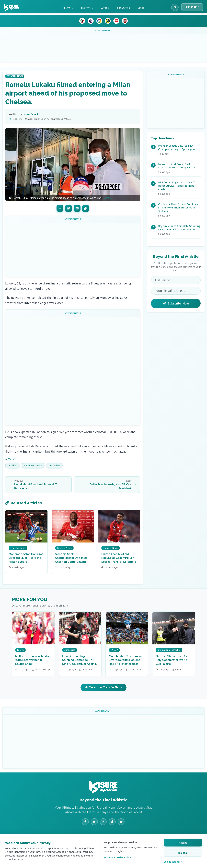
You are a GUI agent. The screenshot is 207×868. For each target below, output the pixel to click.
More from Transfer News (104, 688)
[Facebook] (60, 208)
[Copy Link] (86, 208)
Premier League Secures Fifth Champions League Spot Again (176, 147)
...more (108, 198)
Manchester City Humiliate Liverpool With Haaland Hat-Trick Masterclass (127, 660)
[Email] (77, 208)
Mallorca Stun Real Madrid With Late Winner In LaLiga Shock (33, 660)
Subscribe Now (176, 303)
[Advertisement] (103, 45)
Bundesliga (70, 650)
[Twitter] (69, 208)
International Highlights (169, 650)
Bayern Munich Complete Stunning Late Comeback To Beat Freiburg (179, 228)
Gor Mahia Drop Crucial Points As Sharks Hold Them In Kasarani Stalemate (178, 208)
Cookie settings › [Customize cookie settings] (173, 862)
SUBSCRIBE (192, 7)
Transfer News (15, 76)
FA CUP (114, 650)
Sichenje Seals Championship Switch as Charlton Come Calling (71, 558)
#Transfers (54, 465)
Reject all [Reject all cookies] (183, 853)
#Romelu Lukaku (33, 465)
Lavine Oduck (30, 114)
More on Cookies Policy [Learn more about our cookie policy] (117, 857)
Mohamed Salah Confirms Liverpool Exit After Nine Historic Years (26, 558)
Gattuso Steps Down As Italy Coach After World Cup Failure (172, 660)
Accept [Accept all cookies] (183, 843)
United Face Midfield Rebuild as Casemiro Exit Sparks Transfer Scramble (119, 558)
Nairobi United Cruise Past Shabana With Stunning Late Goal (178, 166)
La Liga (20, 650)
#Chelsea (13, 465)
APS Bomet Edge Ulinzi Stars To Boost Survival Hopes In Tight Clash (177, 186)
